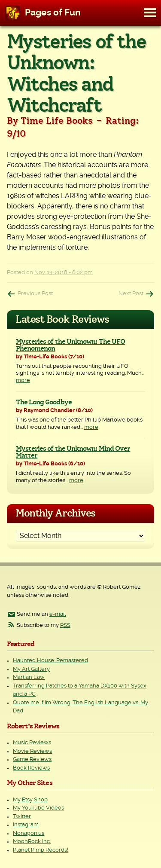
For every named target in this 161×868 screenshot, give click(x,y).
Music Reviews (32, 743)
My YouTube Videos (38, 808)
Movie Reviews (32, 751)
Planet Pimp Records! (41, 850)
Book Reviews (31, 768)
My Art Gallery (31, 669)
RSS (65, 625)
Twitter (22, 817)
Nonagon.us (29, 833)
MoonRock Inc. (32, 842)
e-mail (58, 614)
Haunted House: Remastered (50, 661)
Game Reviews (32, 759)
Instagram (26, 825)
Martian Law (29, 677)
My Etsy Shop (30, 800)
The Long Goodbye (44, 402)
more (23, 381)
